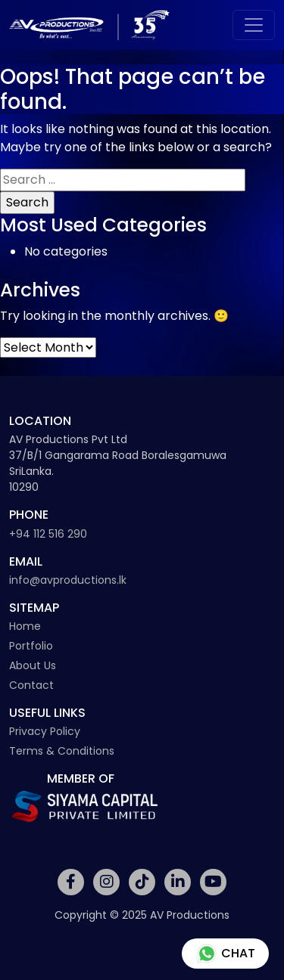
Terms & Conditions (62, 751)
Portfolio (31, 646)
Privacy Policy (45, 731)
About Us (33, 665)
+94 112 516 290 (48, 534)
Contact (31, 685)
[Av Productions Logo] (89, 25)
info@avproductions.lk (68, 580)
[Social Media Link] (71, 882)
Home (25, 626)
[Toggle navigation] (254, 25)
